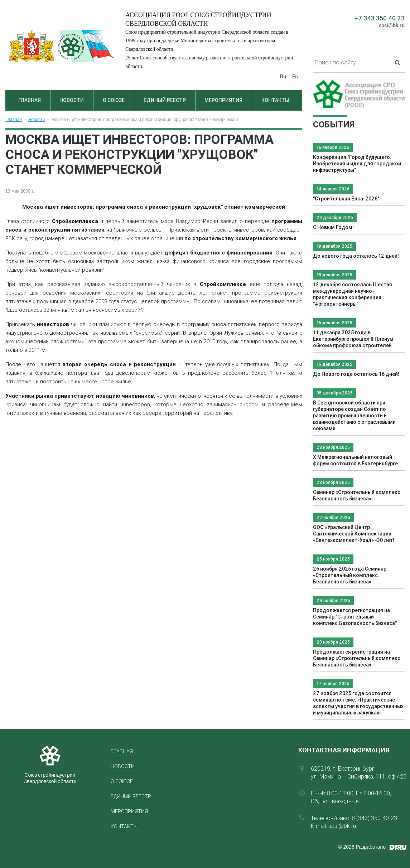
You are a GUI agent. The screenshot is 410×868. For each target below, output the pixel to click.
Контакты (275, 100)
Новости (72, 100)
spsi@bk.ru (392, 25)
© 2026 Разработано (362, 847)
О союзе (114, 100)
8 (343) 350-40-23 (374, 818)
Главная (30, 100)
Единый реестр (165, 100)
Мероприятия (223, 100)
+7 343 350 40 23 (379, 18)
